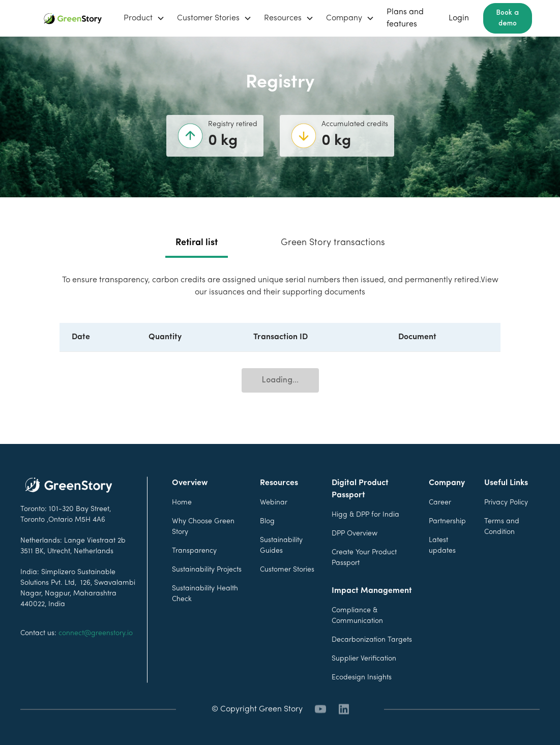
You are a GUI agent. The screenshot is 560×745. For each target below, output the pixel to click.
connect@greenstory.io (96, 653)
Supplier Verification (364, 678)
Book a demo (507, 18)
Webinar (274, 522)
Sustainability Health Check (205, 613)
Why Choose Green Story (203, 546)
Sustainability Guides (281, 565)
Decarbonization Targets (372, 659)
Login (459, 18)
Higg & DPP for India (365, 534)
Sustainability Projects (207, 589)
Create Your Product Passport (364, 577)
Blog (267, 541)
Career (440, 522)
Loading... (280, 380)
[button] (144, 18)
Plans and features (405, 18)
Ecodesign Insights (362, 697)
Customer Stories (287, 589)
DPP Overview (355, 553)
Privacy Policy (506, 522)
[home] (73, 19)
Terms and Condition (502, 546)
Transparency (194, 570)
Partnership (447, 541)
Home (182, 522)
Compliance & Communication (357, 635)
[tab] (197, 244)
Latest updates (442, 565)
